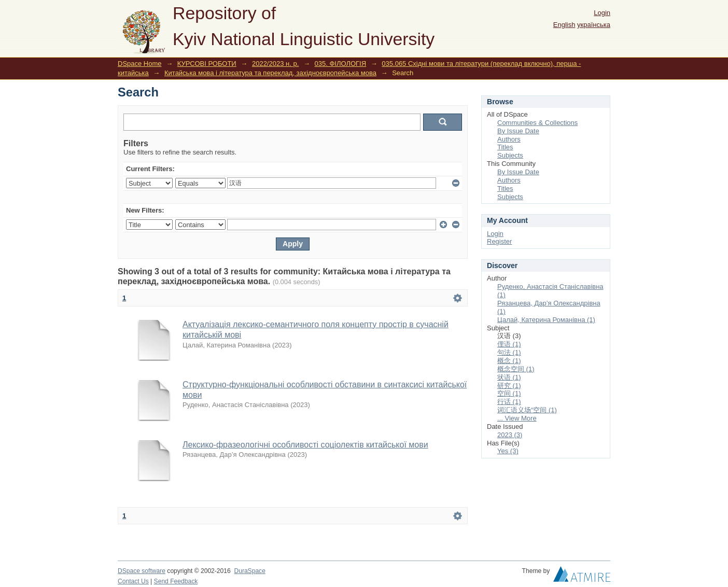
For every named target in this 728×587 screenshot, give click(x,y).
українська (594, 25)
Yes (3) (508, 451)
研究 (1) (509, 386)
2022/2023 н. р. (275, 64)
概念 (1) (509, 361)
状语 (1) (509, 377)
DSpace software (142, 571)
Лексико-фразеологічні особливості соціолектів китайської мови (305, 445)
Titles (505, 147)
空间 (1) (509, 393)
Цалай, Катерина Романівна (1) (546, 320)
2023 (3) (510, 435)
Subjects (510, 155)
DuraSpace (249, 571)
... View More (517, 418)
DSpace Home (140, 64)
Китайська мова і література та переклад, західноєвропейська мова (270, 73)
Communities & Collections (537, 123)
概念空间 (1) (516, 369)
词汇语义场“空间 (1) (527, 410)
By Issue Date (518, 131)
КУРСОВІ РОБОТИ (207, 64)
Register (499, 241)
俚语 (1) (509, 344)
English (564, 25)
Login (602, 13)
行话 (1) (509, 402)
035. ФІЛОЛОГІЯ (341, 64)
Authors (509, 139)
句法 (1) (509, 352)
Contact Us (133, 581)
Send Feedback (176, 581)
